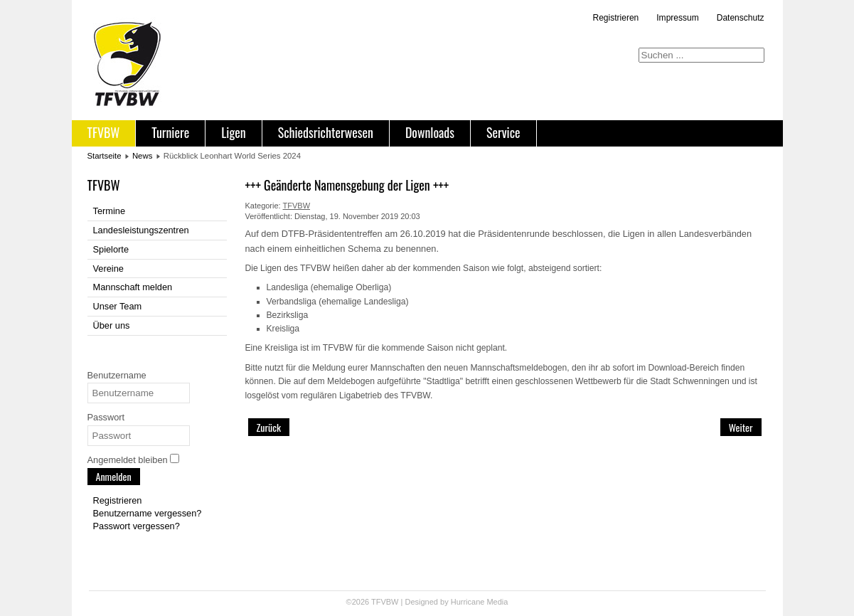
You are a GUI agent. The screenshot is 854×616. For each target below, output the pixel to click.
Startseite (105, 156)
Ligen (233, 132)
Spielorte (111, 249)
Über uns (112, 325)
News (142, 156)
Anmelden (114, 476)
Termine (110, 211)
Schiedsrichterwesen (326, 132)
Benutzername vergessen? (148, 513)
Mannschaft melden (133, 287)
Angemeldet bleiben (128, 460)
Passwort (106, 417)
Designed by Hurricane (445, 602)
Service (503, 132)
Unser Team (118, 306)
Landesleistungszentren (141, 230)
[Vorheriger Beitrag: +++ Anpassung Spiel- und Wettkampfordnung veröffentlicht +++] (269, 427)
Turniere (170, 132)
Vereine (108, 269)
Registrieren (616, 18)
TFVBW (104, 132)
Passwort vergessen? (137, 526)
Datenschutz (741, 18)
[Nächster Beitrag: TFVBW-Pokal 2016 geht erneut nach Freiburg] (741, 427)
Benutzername (117, 375)
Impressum (677, 18)
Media (497, 602)
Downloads (430, 132)
